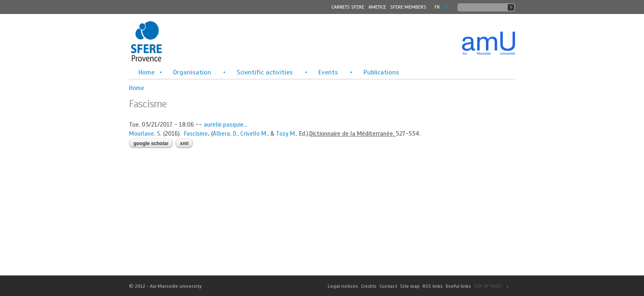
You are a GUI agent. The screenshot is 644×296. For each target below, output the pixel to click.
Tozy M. (286, 134)
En (447, 7)
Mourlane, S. (145, 134)
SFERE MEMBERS (408, 7)
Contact (388, 286)
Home (146, 72)
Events (328, 72)
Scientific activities (265, 72)
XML (184, 143)
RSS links (433, 286)
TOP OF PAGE (488, 286)
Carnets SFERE (348, 7)
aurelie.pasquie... (225, 125)
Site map (410, 286)
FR (437, 7)
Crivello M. (254, 134)
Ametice (377, 7)
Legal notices (343, 286)
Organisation (192, 72)
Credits (369, 286)
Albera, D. (225, 134)
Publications (381, 72)
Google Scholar (151, 143)
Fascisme (196, 134)
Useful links (458, 286)
